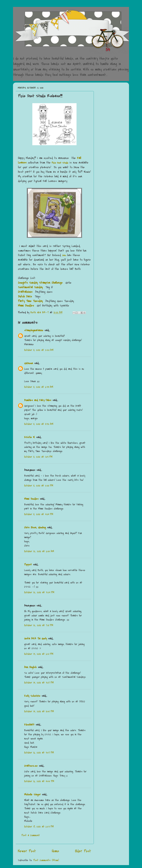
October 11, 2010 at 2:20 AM (39, 350)
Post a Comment (31, 835)
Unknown (29, 363)
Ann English (30, 667)
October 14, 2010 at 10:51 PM (39, 711)
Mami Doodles (31, 499)
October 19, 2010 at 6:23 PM (39, 827)
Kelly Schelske (32, 696)
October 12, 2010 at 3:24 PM (39, 592)
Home (55, 851)
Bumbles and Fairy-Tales (38, 400)
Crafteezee (31, 766)
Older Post (83, 851)
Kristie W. (30, 437)
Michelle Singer (32, 794)
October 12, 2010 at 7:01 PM (39, 625)
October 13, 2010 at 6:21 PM (39, 654)
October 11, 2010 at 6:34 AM (39, 387)
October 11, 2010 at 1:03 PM (38, 457)
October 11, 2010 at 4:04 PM (39, 514)
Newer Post (27, 851)
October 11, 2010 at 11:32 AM (39, 424)
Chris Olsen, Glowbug (35, 527)
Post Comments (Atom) (46, 860)
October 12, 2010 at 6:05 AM (39, 551)
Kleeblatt (29, 725)
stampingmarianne (34, 330)
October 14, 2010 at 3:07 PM (39, 683)
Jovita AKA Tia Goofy (35, 639)
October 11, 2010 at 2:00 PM (39, 486)
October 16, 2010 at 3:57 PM (39, 753)
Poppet (28, 565)
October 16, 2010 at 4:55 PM (39, 781)
